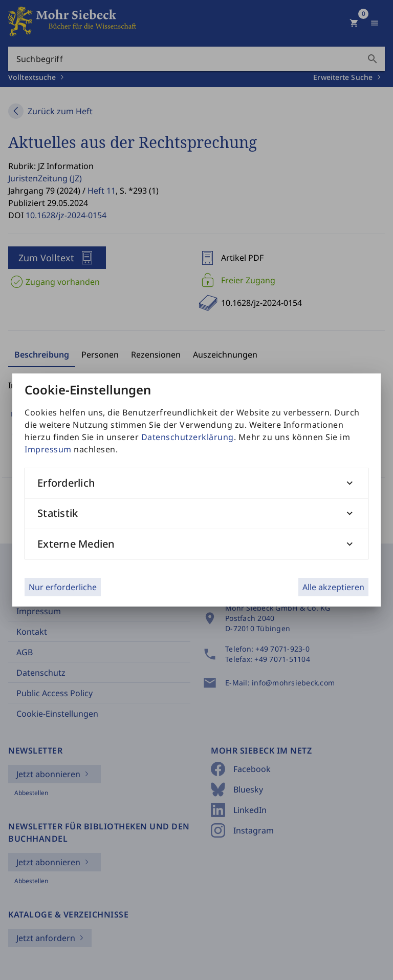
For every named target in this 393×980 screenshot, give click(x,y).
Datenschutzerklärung (188, 437)
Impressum (48, 449)
